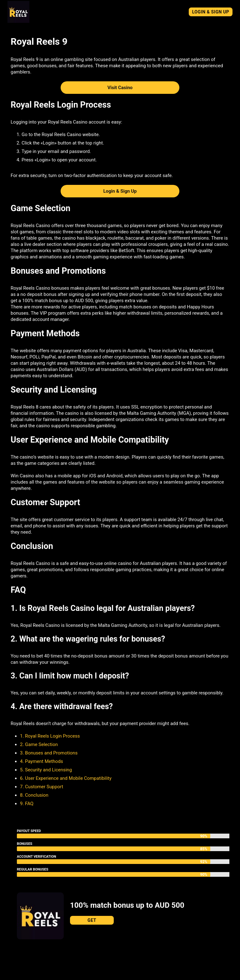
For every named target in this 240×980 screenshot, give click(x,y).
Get (92, 920)
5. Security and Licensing (46, 770)
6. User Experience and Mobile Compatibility (66, 778)
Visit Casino (120, 88)
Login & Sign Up (211, 12)
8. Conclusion (34, 795)
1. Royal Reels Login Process (50, 736)
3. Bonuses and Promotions (49, 753)
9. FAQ (27, 804)
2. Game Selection (39, 744)
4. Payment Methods (42, 761)
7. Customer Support (42, 787)
